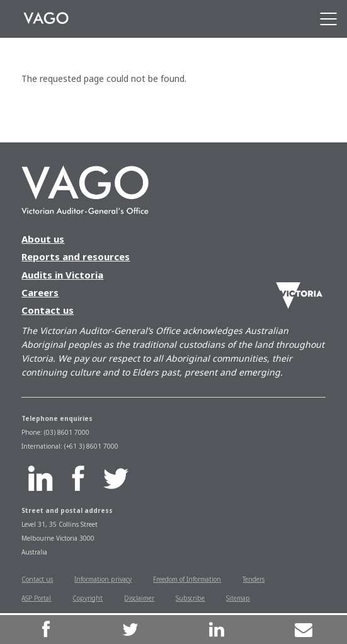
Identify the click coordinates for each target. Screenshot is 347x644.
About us (43, 239)
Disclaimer (139, 598)
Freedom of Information (187, 579)
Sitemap (238, 598)
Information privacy (103, 579)
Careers (40, 292)
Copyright (88, 598)
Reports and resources (76, 256)
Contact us (48, 310)
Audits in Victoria (62, 275)
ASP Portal (36, 598)
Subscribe (190, 598)
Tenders (253, 579)
